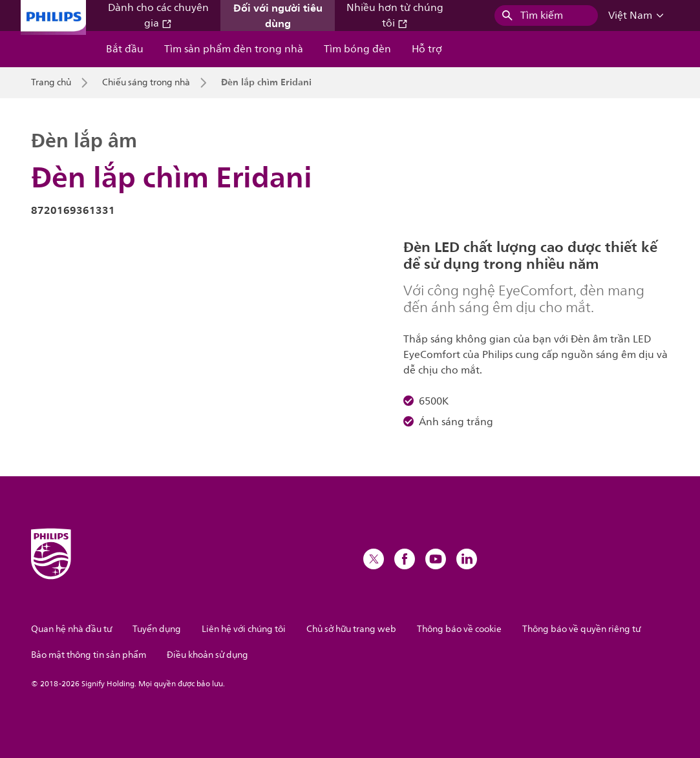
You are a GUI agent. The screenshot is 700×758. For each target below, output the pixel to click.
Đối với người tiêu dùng (278, 16)
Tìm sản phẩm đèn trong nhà (234, 49)
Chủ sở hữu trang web (351, 629)
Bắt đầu (125, 49)
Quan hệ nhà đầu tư (71, 629)
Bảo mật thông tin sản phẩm (89, 655)
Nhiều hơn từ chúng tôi (395, 16)
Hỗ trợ (427, 49)
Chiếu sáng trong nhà (146, 83)
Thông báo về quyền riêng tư (581, 629)
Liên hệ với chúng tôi (244, 629)
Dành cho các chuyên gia (158, 16)
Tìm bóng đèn (357, 49)
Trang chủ (51, 83)
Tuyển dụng (157, 629)
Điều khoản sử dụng (207, 655)
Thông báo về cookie (459, 629)
